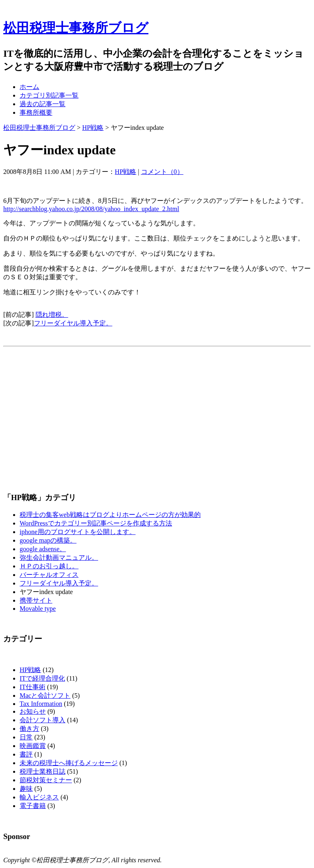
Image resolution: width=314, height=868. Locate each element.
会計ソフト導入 (43, 720)
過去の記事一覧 (43, 104)
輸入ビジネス (39, 797)
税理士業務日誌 (43, 771)
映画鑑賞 (33, 746)
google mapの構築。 (48, 540)
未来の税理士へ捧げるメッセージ (69, 763)
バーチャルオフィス (49, 575)
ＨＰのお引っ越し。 (49, 566)
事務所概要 (36, 112)
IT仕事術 (33, 687)
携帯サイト (36, 600)
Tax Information (41, 704)
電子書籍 (33, 806)
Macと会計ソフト (45, 696)
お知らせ (33, 711)
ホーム (29, 87)
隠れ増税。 (52, 315)
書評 (26, 754)
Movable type (38, 609)
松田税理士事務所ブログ (76, 28)
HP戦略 (93, 128)
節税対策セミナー (46, 780)
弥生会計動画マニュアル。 (59, 558)
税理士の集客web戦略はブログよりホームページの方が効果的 (110, 515)
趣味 (26, 789)
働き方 (29, 729)
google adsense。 (43, 549)
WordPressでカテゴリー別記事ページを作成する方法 (96, 523)
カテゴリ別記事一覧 (49, 95)
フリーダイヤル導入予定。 (73, 323)
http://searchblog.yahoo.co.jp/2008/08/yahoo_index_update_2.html (91, 209)
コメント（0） (162, 172)
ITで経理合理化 (42, 678)
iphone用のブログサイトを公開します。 (78, 532)
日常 (26, 737)
